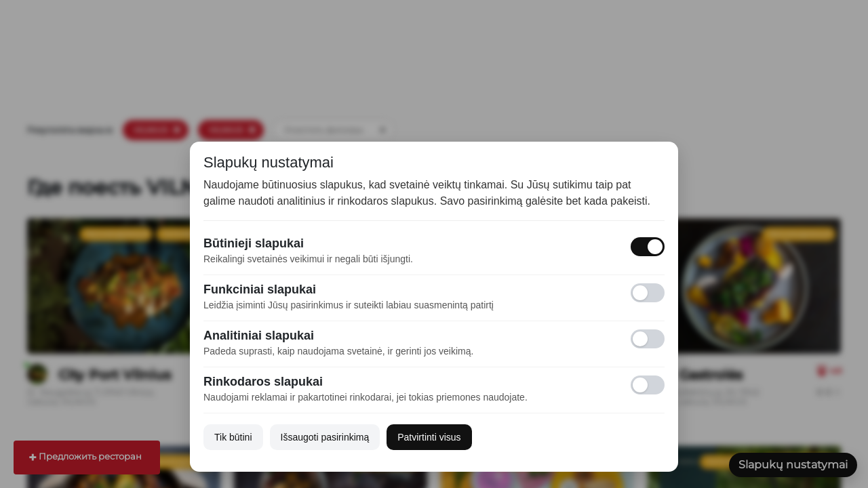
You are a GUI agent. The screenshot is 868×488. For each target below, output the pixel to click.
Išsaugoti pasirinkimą (325, 437)
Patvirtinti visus (429, 437)
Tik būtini (233, 437)
